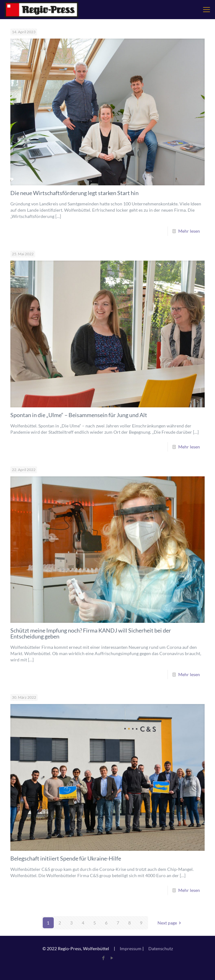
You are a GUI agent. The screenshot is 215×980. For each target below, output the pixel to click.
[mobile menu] (207, 9)
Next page (170, 923)
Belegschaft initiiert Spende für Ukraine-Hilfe (66, 858)
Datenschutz (161, 948)
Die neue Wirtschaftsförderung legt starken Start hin (74, 193)
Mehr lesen (189, 231)
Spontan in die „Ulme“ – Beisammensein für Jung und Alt (79, 415)
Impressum (131, 948)
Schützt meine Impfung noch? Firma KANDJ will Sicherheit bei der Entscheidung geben (91, 633)
